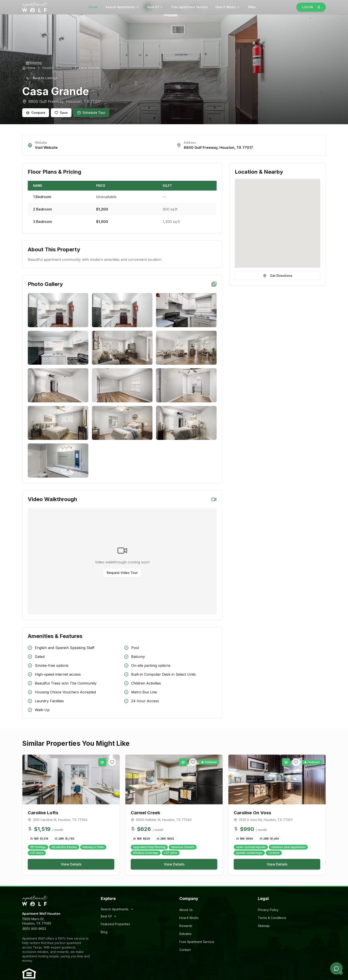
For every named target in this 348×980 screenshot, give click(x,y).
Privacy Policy (268, 910)
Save (61, 113)
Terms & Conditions (272, 918)
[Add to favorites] (112, 762)
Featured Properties (115, 924)
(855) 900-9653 (34, 929)
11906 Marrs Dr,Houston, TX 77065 (37, 921)
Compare (36, 113)
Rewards (186, 926)
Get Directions (278, 276)
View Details (71, 864)
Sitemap (264, 926)
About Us (186, 910)
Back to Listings (42, 78)
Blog (104, 932)
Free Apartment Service (189, 7)
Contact (185, 950)
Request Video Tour (122, 573)
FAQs (252, 7)
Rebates (185, 934)
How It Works (228, 7)
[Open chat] (336, 968)
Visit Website (46, 148)
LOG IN (311, 7)
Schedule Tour (91, 113)
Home (93, 7)
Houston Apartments (57, 68)
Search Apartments (122, 7)
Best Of (155, 7)
